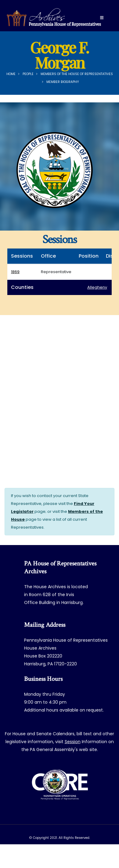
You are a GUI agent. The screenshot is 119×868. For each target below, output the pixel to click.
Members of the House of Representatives (77, 74)
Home (11, 74)
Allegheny (97, 287)
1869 (15, 272)
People (28, 74)
